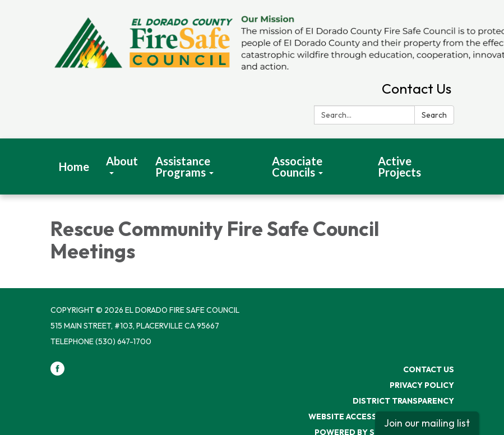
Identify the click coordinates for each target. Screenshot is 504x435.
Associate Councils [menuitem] (297, 166)
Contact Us (417, 89)
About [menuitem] (122, 161)
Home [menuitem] (74, 166)
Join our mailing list (427, 423)
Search (434, 115)
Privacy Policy (422, 385)
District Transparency (403, 401)
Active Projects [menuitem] (399, 166)
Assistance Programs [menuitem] (183, 166)
